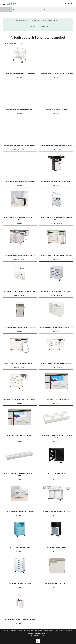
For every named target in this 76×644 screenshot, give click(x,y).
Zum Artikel (20, 78)
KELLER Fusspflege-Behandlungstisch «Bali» (20, 363)
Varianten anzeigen (20, 150)
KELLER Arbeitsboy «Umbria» (56, 473)
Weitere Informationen (38, 636)
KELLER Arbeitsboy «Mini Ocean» (20, 547)
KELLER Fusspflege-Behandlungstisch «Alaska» (56, 145)
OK (38, 641)
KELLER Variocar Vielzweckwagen (56, 109)
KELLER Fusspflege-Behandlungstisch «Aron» (56, 291)
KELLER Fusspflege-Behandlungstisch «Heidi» (20, 399)
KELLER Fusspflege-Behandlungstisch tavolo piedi (56, 327)
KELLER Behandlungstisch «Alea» (56, 583)
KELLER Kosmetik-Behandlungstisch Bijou (20, 511)
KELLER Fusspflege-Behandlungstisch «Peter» (56, 363)
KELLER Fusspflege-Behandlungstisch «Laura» (56, 255)
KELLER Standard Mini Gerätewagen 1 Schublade (56, 73)
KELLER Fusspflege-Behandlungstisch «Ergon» (20, 291)
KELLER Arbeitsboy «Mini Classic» (20, 583)
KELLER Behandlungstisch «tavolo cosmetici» (20, 619)
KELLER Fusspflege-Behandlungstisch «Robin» (20, 145)
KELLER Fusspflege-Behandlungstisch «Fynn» (20, 327)
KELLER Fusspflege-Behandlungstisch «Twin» (20, 255)
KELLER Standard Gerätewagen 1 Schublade (20, 109)
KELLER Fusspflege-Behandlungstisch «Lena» (56, 181)
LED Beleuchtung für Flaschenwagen (56, 399)
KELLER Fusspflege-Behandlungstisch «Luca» (20, 181)
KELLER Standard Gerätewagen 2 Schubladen (20, 73)
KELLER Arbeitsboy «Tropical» (56, 547)
